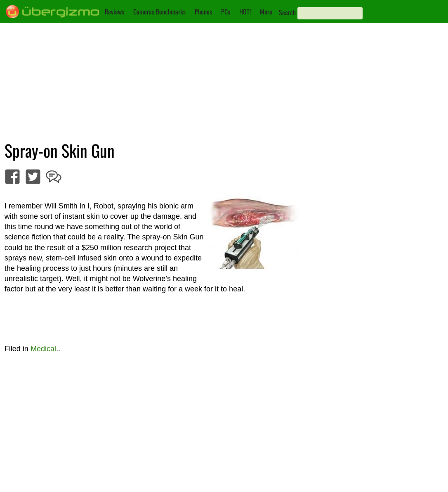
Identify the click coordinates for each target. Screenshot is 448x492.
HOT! (245, 12)
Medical (43, 349)
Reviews (114, 12)
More (266, 12)
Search (287, 12)
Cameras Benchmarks (159, 12)
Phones (203, 12)
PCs (226, 12)
